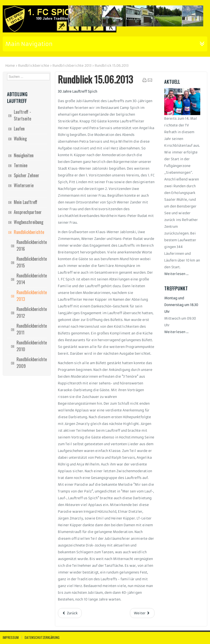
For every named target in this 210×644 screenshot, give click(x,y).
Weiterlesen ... (176, 274)
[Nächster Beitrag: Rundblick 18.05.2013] (142, 613)
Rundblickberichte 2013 (72, 66)
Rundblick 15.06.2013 (95, 79)
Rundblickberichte (34, 66)
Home (10, 66)
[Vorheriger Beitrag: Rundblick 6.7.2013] (70, 613)
